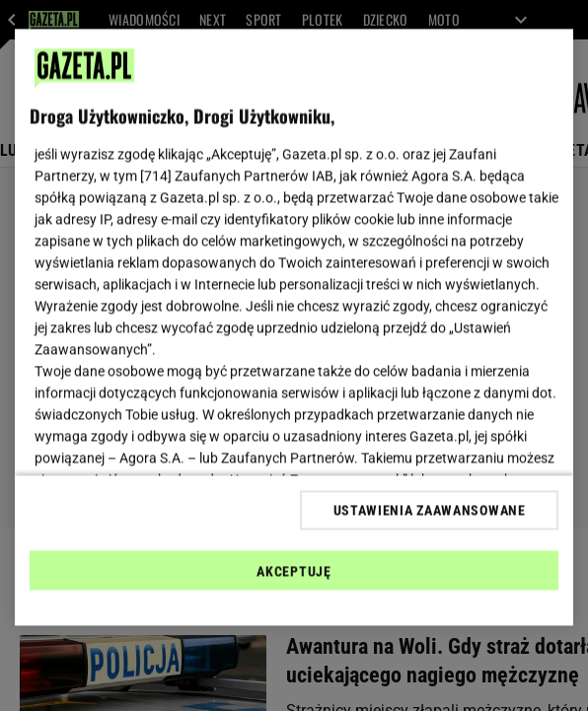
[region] (294, 328)
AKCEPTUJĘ (294, 571)
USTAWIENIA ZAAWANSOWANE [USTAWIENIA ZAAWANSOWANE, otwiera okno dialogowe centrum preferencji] (430, 510)
